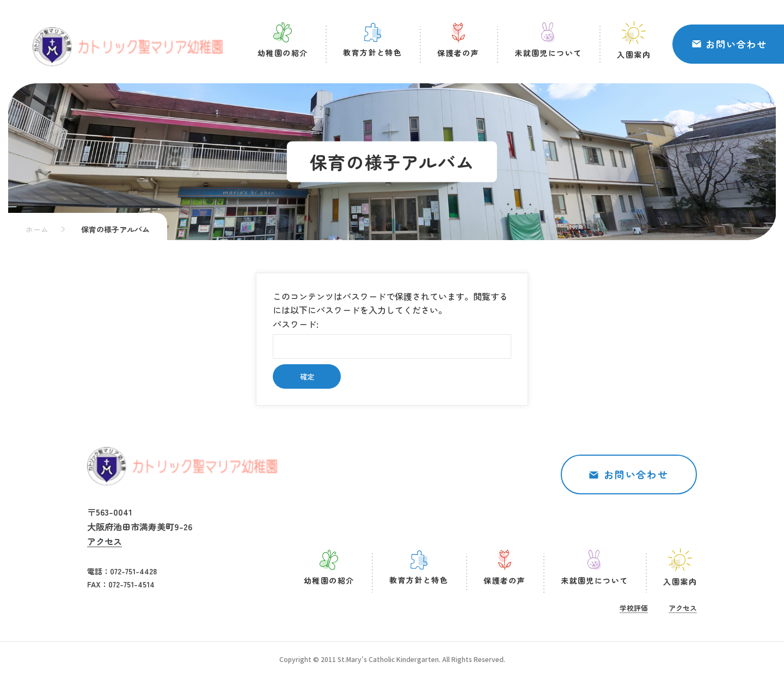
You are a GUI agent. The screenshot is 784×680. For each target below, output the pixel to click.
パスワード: (392, 338)
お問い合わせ (736, 44)
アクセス (105, 541)
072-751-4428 (133, 571)
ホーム (37, 229)
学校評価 (634, 608)
